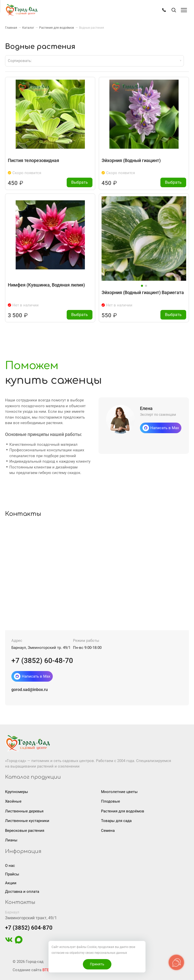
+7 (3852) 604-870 (29, 927)
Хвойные (13, 801)
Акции (11, 883)
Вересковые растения (25, 830)
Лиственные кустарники (27, 820)
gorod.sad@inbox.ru (30, 689)
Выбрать (80, 182)
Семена (108, 830)
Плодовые (111, 801)
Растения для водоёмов (123, 811)
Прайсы (12, 874)
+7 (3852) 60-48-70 (42, 660)
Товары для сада (116, 820)
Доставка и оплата (22, 891)
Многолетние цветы (119, 792)
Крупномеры (17, 792)
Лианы (11, 840)
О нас (10, 865)
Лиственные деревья (24, 811)
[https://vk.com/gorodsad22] (9, 942)
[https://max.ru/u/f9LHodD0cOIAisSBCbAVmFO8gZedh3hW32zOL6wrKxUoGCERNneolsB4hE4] (19, 942)
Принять (97, 964)
